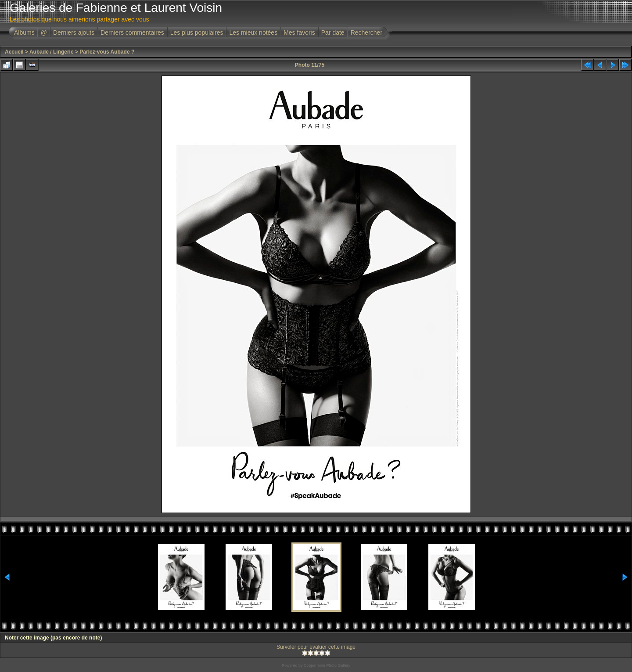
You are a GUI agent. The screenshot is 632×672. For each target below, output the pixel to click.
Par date (333, 33)
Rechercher (366, 33)
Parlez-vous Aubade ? (107, 52)
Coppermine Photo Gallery (327, 665)
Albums (24, 33)
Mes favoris (299, 33)
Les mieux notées (253, 33)
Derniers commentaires (132, 33)
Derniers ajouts (74, 33)
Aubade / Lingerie (52, 52)
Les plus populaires (197, 33)
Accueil (14, 52)
